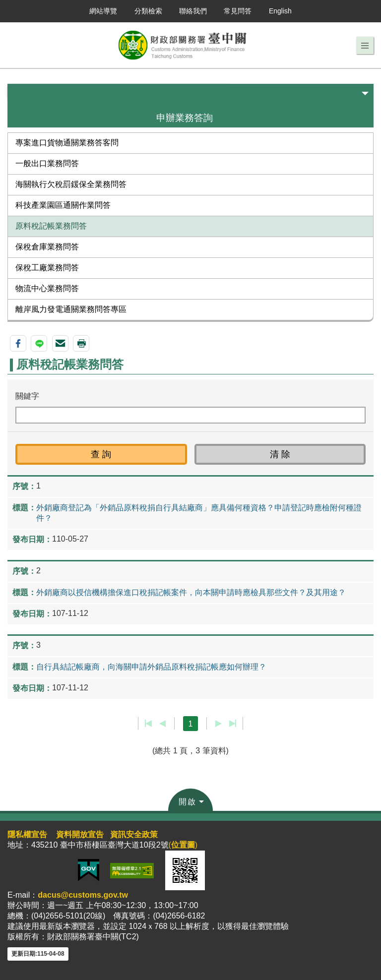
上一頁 (162, 724)
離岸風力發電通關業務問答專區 (71, 309)
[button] (365, 46)
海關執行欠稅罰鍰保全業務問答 (71, 184)
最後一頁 (232, 724)
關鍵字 (27, 396)
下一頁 (219, 724)
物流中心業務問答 (47, 288)
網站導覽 (103, 11)
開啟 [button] (188, 802)
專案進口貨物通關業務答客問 (67, 143)
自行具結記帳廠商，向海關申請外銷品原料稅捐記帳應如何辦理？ (151, 667)
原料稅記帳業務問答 (51, 226)
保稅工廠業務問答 (47, 268)
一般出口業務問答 (47, 163)
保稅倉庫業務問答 (47, 247)
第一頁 (149, 724)
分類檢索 (148, 11)
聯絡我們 (193, 11)
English (280, 11)
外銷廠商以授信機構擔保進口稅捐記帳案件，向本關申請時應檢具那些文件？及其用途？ (191, 592)
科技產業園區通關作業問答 (63, 205)
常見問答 (238, 11)
